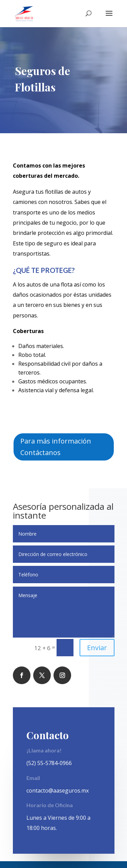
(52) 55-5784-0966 (49, 763)
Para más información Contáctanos (56, 447)
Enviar (97, 648)
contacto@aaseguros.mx (58, 791)
